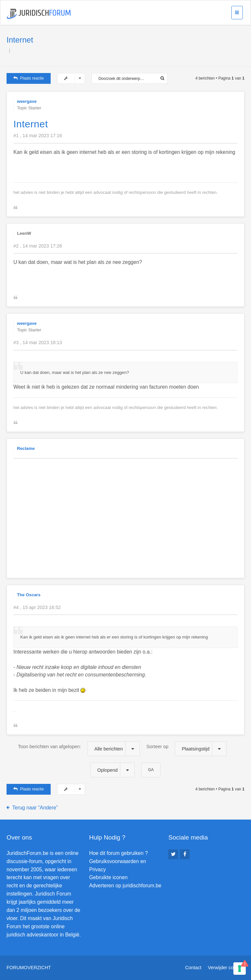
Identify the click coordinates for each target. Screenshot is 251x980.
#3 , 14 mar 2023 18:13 (38, 342)
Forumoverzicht (29, 968)
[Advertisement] (132, 509)
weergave (27, 101)
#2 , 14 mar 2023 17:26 (38, 246)
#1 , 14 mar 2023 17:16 (38, 136)
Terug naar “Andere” (35, 808)
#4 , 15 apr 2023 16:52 (37, 607)
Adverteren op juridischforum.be (125, 886)
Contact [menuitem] (193, 968)
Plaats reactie (29, 78)
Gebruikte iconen (109, 877)
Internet (20, 40)
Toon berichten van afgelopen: (79, 749)
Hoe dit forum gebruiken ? (118, 853)
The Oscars (29, 595)
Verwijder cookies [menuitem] (226, 968)
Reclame (26, 448)
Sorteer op (186, 749)
